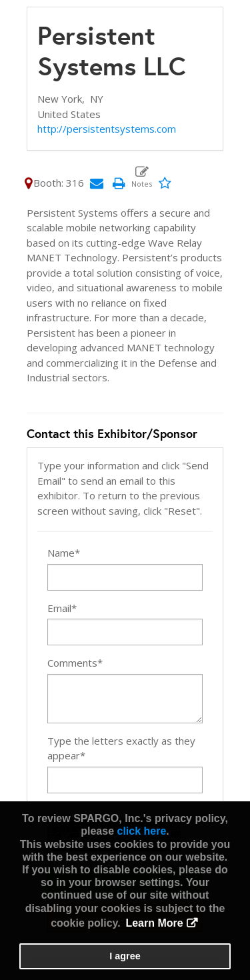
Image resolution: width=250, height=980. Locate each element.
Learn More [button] (154, 923)
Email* (62, 608)
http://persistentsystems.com (107, 129)
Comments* (75, 663)
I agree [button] (125, 956)
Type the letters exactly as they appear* (121, 748)
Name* (64, 553)
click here (141, 831)
